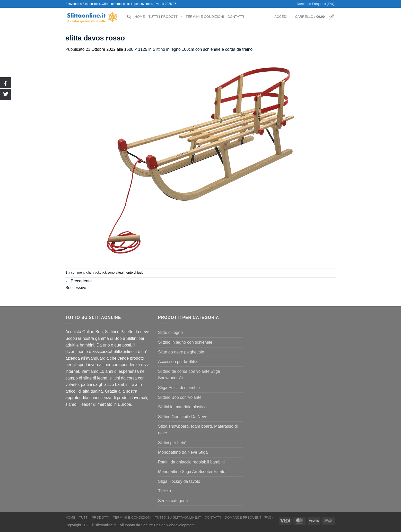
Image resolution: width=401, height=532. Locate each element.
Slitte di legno (170, 332)
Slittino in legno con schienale (185, 342)
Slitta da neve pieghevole (181, 352)
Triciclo (164, 491)
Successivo (78, 288)
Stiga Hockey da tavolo (179, 481)
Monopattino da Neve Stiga (183, 452)
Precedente (79, 281)
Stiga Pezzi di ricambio (179, 388)
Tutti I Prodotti (165, 17)
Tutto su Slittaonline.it (178, 518)
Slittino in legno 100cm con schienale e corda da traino (203, 49)
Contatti (236, 17)
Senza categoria (173, 501)
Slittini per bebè (172, 443)
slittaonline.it (105, 525)
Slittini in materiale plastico (182, 407)
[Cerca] (129, 17)
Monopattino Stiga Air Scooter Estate (192, 472)
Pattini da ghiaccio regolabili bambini (191, 462)
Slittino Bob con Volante (180, 397)
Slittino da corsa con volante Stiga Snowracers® (189, 375)
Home (140, 17)
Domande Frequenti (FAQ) (316, 4)
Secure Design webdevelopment (168, 525)
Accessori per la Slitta (178, 362)
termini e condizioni (205, 17)
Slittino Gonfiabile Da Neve (183, 417)
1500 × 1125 (136, 49)
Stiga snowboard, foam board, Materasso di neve (198, 430)
